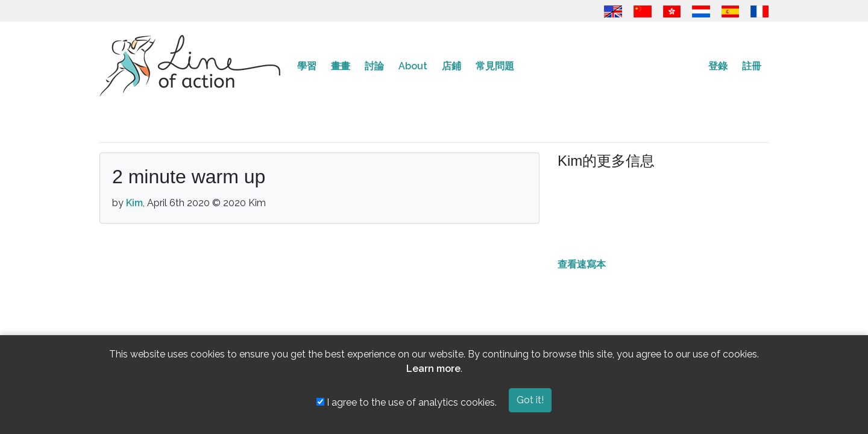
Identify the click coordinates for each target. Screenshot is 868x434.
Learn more (433, 369)
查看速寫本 (582, 264)
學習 (307, 66)
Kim (134, 203)
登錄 (718, 66)
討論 (374, 66)
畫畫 (341, 66)
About (413, 66)
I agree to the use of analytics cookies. (407, 402)
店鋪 (451, 66)
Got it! (530, 400)
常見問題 (495, 66)
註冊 (752, 66)
